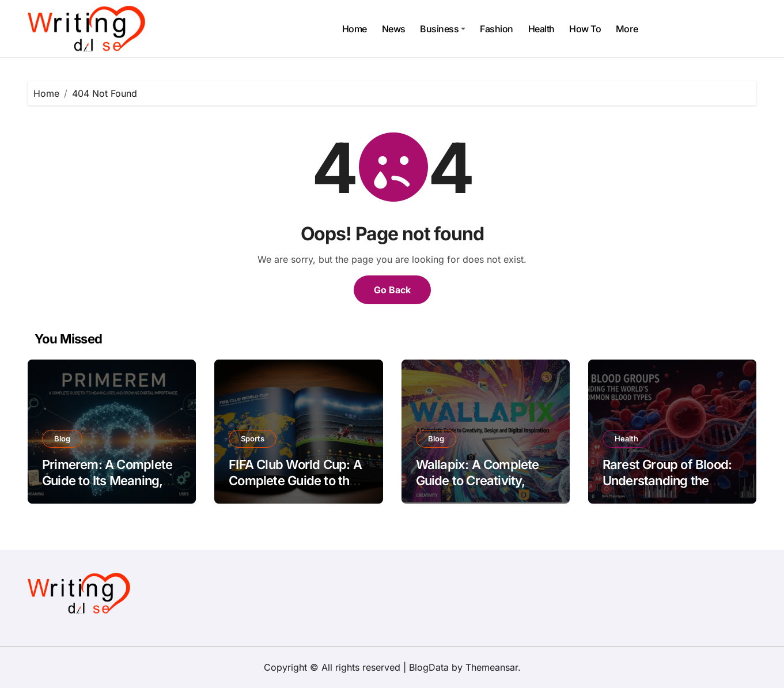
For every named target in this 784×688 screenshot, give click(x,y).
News (394, 29)
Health (541, 29)
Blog (62, 438)
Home (355, 29)
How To (585, 29)
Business (443, 29)
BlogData (429, 667)
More (627, 29)
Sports (253, 438)
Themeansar (492, 667)
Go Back (392, 290)
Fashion (497, 29)
